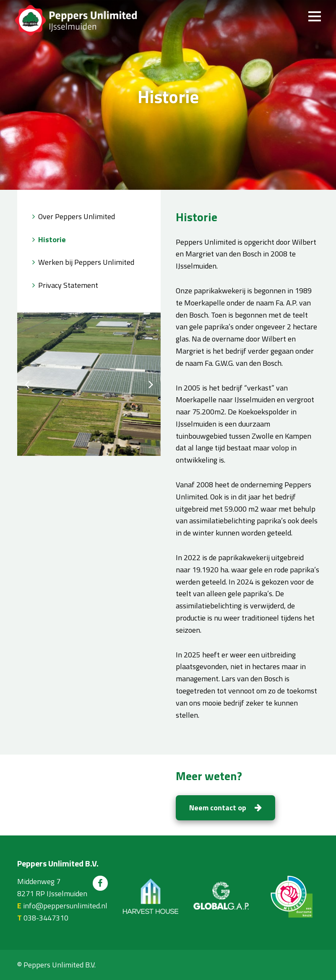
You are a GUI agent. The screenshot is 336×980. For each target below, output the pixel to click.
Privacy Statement (68, 285)
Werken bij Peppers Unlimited (86, 262)
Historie (52, 239)
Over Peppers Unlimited (77, 216)
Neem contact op (225, 808)
